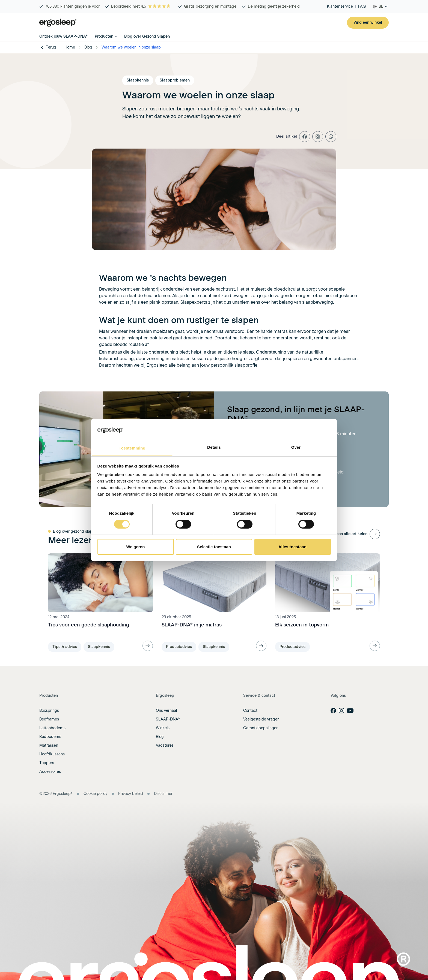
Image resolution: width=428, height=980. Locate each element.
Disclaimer (163, 794)
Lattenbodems (52, 728)
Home (70, 47)
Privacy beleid (131, 794)
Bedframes (49, 719)
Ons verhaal (166, 711)
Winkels (163, 728)
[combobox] (381, 7)
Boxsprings (49, 711)
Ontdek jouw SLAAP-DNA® (63, 36)
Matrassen (49, 745)
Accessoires (50, 772)
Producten (106, 36)
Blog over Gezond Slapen (147, 36)
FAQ (362, 6)
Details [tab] (214, 447)
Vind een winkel (368, 22)
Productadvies (179, 647)
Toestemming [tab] (132, 448)
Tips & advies (65, 647)
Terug (48, 47)
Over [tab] (296, 447)
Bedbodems (50, 737)
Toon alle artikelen (351, 534)
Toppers (47, 763)
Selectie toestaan (214, 547)
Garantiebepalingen (261, 728)
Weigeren (135, 547)
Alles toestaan (292, 547)
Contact (250, 711)
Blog (88, 47)
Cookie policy (95, 794)
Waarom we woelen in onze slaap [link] (131, 47)
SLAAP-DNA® (168, 719)
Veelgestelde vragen (261, 719)
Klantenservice (340, 6)
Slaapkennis (99, 647)
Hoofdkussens (52, 754)
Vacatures (165, 745)
